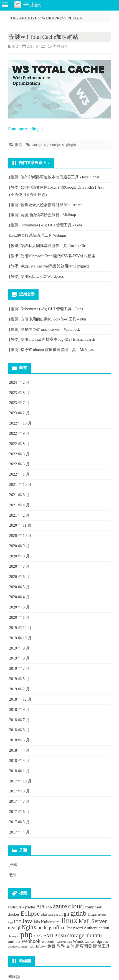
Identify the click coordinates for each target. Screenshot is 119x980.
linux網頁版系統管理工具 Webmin (38, 235)
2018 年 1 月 (19, 771)
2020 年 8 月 (19, 556)
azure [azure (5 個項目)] (60, 906)
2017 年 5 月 (19, 822)
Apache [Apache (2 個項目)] (28, 907)
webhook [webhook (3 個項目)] (31, 941)
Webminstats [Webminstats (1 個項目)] (64, 942)
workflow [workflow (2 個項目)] (38, 946)
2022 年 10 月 (20, 423)
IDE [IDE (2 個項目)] (17, 922)
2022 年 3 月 (19, 464)
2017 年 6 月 (19, 812)
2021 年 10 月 (20, 485)
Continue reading (26, 129)
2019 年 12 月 (20, 628)
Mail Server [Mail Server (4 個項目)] (93, 921)
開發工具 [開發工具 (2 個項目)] (102, 946)
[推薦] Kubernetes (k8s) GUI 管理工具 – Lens (46, 309)
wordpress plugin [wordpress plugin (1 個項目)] (18, 947)
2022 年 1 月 (19, 474)
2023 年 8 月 (19, 393)
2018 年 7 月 (19, 720)
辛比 (16, 46)
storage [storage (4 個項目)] (76, 935)
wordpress (39, 145)
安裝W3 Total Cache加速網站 (44, 37)
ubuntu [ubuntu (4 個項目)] (94, 935)
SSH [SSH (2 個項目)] (62, 936)
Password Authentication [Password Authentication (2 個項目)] (88, 928)
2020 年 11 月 (20, 525)
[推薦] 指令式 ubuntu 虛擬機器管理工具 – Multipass (52, 350)
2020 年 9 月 (19, 546)
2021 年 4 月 (19, 505)
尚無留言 (60, 46)
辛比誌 (14, 977)
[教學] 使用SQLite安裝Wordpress (36, 276)
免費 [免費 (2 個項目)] (51, 946)
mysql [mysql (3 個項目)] (14, 927)
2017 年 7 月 (19, 801)
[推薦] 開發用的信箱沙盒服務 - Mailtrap (43, 215)
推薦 (19, 145)
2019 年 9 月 (19, 648)
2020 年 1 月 (19, 617)
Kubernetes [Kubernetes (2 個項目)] (50, 922)
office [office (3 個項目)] (59, 927)
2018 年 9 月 (19, 710)
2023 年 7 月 (19, 403)
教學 (13, 875)
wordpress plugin (63, 145)
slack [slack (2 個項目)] (38, 936)
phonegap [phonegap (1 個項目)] (13, 936)
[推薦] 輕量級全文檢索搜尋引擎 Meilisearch (46, 205)
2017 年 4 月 (19, 832)
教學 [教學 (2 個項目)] (61, 946)
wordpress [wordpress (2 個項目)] (99, 941)
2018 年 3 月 (19, 761)
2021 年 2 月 (19, 515)
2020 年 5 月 (19, 587)
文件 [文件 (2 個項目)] (70, 946)
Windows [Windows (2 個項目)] (81, 941)
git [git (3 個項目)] (67, 914)
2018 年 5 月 (19, 740)
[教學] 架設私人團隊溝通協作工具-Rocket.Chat (48, 246)
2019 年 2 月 (19, 689)
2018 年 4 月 (19, 750)
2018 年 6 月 (19, 730)
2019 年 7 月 (19, 669)
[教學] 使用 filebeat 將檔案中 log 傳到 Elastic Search (52, 339)
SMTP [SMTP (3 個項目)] (50, 935)
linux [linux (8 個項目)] (70, 920)
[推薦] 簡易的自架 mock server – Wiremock (45, 329)
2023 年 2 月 (19, 413)
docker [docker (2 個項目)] (14, 914)
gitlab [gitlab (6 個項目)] (79, 913)
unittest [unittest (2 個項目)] (14, 941)
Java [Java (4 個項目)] (27, 921)
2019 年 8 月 (19, 658)
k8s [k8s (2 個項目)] (37, 922)
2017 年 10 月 (20, 781)
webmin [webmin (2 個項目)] (49, 941)
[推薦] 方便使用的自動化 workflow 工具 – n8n (48, 319)
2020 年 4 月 (19, 597)
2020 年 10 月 (20, 536)
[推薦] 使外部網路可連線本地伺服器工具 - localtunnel (54, 177)
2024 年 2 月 (19, 382)
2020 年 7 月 (19, 566)
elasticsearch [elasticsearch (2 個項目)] (52, 914)
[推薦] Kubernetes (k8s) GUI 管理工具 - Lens (46, 225)
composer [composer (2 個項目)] (93, 907)
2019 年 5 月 (19, 679)
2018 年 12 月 (20, 699)
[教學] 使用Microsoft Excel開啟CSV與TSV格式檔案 (52, 256)
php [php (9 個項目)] (26, 934)
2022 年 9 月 (19, 434)
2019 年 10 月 (20, 638)
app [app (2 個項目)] (49, 907)
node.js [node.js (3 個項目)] (45, 927)
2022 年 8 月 (19, 444)
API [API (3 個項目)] (40, 907)
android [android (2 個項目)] (14, 907)
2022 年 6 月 (19, 454)
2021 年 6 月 (19, 495)
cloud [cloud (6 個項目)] (76, 906)
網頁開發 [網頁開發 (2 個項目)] (84, 946)
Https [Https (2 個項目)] (92, 914)
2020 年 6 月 (19, 577)
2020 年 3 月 (19, 607)
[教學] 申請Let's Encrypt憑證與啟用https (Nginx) (49, 266)
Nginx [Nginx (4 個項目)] (29, 927)
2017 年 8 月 (19, 791)
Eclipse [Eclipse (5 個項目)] (30, 913)
